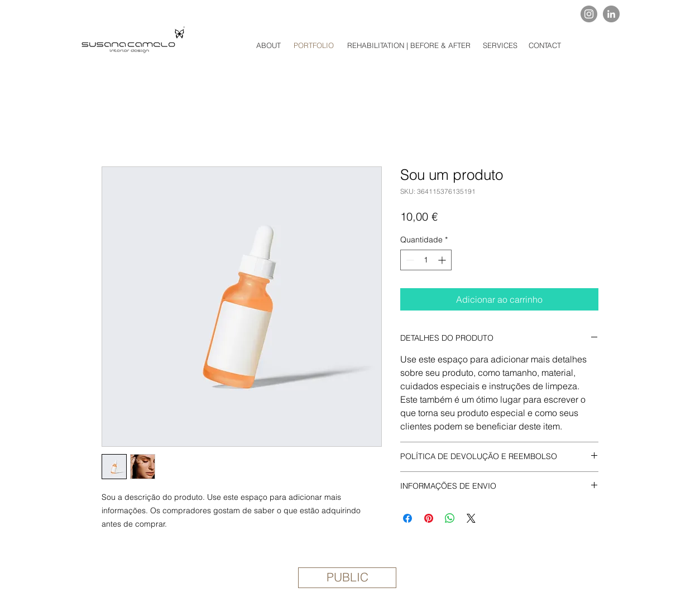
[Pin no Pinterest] (429, 518)
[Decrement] (409, 260)
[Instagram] (589, 14)
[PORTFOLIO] (314, 45)
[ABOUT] (269, 45)
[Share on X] (471, 518)
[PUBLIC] (347, 578)
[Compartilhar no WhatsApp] (450, 518)
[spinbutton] (426, 260)
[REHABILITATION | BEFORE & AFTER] (409, 45)
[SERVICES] (500, 45)
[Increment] (443, 260)
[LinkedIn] (611, 14)
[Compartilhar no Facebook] (407, 518)
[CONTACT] (545, 45)
